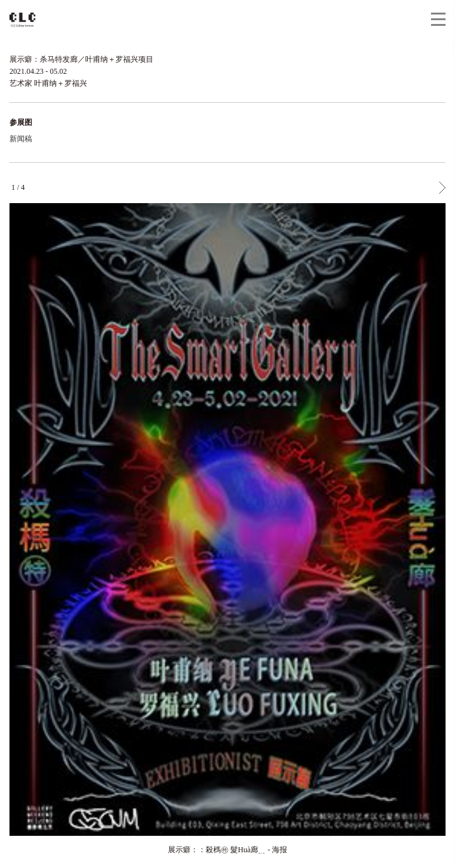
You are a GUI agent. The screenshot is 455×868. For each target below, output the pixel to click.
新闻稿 (21, 139)
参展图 (21, 122)
